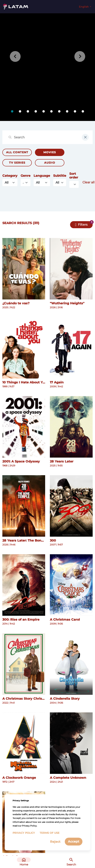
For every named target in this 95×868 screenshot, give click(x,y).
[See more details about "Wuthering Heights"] (71, 269)
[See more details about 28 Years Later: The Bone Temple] (24, 506)
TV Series (17, 163)
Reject (55, 842)
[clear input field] (85, 137)
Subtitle (60, 176)
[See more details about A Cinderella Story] (71, 664)
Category (10, 176)
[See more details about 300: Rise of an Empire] (24, 585)
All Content (17, 152)
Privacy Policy (24, 833)
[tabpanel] (47, 67)
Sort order (74, 176)
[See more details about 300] (71, 506)
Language (42, 176)
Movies (50, 152)
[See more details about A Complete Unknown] (71, 743)
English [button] (84, 7)
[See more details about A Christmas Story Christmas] (24, 664)
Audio (50, 163)
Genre (26, 176)
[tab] (12, 111)
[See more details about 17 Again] (71, 348)
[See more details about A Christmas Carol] (71, 585)
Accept (74, 841)
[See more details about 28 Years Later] (71, 427)
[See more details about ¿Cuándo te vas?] (24, 269)
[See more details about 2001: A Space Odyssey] (24, 427)
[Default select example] (74, 184)
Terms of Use (50, 833)
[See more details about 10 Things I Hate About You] (24, 348)
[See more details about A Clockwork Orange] (24, 743)
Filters (83, 225)
